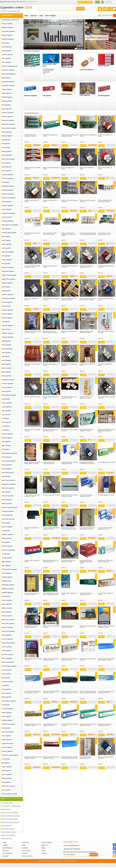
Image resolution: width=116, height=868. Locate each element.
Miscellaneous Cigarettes (9, 484)
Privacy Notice (27, 856)
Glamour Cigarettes (7, 117)
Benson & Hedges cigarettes (10, 66)
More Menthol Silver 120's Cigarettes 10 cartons (86, 430)
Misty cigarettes (6, 291)
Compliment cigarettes (8, 380)
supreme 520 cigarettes (8, 643)
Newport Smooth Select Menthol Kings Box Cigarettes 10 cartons (88, 692)
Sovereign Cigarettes (8, 221)
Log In (84, 2)
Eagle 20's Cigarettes (8, 252)
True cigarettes (6, 322)
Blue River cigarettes (8, 655)
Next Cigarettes (6, 442)
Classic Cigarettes (7, 89)
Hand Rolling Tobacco (8, 473)
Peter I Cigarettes (7, 171)
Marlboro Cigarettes (7, 28)
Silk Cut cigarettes (7, 774)
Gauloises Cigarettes (8, 113)
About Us (45, 845)
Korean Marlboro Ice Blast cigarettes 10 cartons (31, 627)
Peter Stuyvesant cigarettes (9, 569)
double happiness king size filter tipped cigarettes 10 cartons (33, 463)
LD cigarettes (5, 418)
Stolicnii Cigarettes (7, 465)
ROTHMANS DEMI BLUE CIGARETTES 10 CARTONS (87, 463)
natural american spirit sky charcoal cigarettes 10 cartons (69, 528)
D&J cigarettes (6, 678)
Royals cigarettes (7, 771)
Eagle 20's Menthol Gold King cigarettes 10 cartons (51, 561)
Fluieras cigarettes (7, 403)
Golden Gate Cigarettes (8, 124)
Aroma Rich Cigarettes (8, 70)
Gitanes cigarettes (7, 504)
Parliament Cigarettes (8, 39)
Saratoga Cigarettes (7, 310)
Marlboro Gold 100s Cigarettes (10, 813)
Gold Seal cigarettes (7, 682)
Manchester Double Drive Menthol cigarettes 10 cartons (51, 332)
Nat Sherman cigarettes (8, 298)
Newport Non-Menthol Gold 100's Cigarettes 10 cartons (33, 758)
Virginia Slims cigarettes (8, 213)
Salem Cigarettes (7, 202)
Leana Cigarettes (7, 422)
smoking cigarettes (6, 839)
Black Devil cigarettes (8, 662)
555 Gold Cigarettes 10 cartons (106, 495)
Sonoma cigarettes (7, 314)
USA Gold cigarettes (7, 326)
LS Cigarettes (6, 430)
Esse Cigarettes (6, 105)
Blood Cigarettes (6, 372)
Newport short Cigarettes (8, 835)
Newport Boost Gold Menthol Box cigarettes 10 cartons (70, 135)
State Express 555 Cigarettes (10, 225)
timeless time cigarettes (8, 550)
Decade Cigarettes (7, 616)
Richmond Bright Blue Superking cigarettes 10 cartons (70, 463)
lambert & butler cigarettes (9, 275)
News (43, 848)
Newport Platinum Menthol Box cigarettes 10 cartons (106, 692)
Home (80, 2)
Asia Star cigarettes (7, 639)
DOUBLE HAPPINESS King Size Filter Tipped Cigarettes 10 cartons (106, 431)
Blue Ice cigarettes (7, 658)
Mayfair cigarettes (7, 538)
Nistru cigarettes (6, 446)
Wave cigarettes (6, 329)
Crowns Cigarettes (7, 600)
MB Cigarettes (6, 763)
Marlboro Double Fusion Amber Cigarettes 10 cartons (106, 627)
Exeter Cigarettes (7, 604)
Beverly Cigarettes (7, 368)
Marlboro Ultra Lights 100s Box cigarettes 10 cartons (69, 659)
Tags (43, 851)
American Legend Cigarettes (10, 507)
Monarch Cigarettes (7, 627)
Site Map (25, 853)
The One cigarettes (7, 747)
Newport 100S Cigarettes (8, 829)
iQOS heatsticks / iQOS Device (10, 20)
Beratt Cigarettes (6, 364)
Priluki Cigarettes (7, 457)
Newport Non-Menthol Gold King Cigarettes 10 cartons (33, 725)
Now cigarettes (6, 542)
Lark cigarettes (6, 531)
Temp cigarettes (6, 476)
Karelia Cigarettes (7, 132)
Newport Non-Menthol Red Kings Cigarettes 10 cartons (51, 758)
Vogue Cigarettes (7, 209)
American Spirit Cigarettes (9, 233)
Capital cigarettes (7, 376)
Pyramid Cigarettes (7, 302)
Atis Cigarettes (6, 356)
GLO (44, 73)
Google (44, 853)
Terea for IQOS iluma (48, 71)
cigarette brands (16, 806)
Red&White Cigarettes (8, 186)
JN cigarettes (5, 685)
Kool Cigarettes (6, 147)
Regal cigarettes (6, 341)
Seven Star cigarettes (8, 732)
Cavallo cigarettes (7, 670)
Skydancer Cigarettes (8, 589)
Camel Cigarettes (7, 51)
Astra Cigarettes (6, 353)
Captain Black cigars (7, 744)
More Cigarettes (6, 163)
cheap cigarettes (6, 806)
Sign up (90, 2)
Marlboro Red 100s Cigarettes (9, 819)
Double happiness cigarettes (10, 794)
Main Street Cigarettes (8, 620)
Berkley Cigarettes (7, 608)
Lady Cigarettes (6, 415)
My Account (26, 851)
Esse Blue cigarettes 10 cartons (33, 397)
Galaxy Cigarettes (7, 407)
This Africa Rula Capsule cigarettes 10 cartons (86, 397)
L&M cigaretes (6, 43)
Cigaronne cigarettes (8, 337)
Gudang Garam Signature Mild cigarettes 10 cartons (51, 430)
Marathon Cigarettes (7, 535)
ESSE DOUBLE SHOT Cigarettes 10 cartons (86, 758)
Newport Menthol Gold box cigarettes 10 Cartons (105, 725)
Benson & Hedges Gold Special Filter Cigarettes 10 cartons (88, 299)
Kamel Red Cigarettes (8, 271)
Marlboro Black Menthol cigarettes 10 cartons (67, 627)
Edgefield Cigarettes (7, 593)
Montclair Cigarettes (7, 295)
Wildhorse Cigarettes (8, 333)
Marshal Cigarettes (7, 438)
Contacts (25, 843)
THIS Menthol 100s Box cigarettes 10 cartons (86, 594)
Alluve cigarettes (6, 736)
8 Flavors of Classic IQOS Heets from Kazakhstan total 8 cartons (88, 234)
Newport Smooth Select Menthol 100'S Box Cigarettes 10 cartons (70, 692)
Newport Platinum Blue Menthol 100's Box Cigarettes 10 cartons (69, 758)
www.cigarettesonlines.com (56, 861)
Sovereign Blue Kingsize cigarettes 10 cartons (86, 496)
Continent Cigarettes (7, 384)
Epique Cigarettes (7, 101)
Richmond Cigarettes (8, 190)
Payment (25, 848)
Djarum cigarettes (7, 109)
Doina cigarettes (6, 391)
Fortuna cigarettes (7, 260)
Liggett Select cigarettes (8, 279)
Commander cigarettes (8, 519)
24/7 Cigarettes (6, 790)
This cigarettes (6, 554)
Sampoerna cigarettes (8, 120)
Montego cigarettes (7, 577)
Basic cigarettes (6, 237)
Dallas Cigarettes (7, 93)
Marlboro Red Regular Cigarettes (10, 822)
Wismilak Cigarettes (7, 136)
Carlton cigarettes (7, 244)
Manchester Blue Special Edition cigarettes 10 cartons (33, 332)
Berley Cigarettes (7, 612)
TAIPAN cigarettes (7, 740)
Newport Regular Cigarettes (9, 832)
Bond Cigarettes (6, 78)
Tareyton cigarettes (7, 318)
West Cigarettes (6, 58)
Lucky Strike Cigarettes (8, 31)
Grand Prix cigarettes (8, 267)
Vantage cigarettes (7, 558)
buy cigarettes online (7, 803)
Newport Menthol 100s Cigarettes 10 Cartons (30, 135)
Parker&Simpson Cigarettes (10, 453)
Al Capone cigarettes (8, 709)
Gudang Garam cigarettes (9, 128)
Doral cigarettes (6, 248)
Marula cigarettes (7, 693)
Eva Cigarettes (6, 399)
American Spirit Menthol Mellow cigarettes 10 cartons (51, 528)
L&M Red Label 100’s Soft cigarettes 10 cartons (86, 266)
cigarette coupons (6, 809)
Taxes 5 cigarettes (7, 647)
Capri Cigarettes (6, 240)
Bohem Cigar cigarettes (8, 480)
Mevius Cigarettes (7, 155)
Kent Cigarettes (6, 140)
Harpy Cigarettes (6, 411)
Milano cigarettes (7, 697)
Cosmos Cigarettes (7, 387)
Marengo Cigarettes (7, 434)
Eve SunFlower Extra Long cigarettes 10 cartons (68, 561)
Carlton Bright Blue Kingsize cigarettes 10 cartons (105, 528)
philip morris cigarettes (8, 488)
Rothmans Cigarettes (8, 194)
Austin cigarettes (6, 716)
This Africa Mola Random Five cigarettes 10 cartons (69, 397)
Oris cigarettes (6, 705)
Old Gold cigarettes (7, 546)
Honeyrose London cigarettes (10, 755)
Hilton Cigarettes (6, 62)
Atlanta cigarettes (7, 651)
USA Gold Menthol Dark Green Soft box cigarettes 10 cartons (51, 594)
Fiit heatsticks (46, 72)
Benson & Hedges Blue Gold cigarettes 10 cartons (69, 299)
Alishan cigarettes (7, 713)
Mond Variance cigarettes (9, 701)
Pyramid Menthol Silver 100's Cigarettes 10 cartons (105, 561)
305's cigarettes (6, 565)
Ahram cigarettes (7, 345)
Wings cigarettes (6, 562)
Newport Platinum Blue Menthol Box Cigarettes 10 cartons (106, 659)
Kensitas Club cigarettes (9, 724)
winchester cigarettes (8, 496)
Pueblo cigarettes (7, 573)
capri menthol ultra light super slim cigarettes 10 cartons (87, 528)
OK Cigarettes (6, 449)
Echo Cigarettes (6, 596)
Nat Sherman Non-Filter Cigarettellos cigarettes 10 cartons (86, 562)
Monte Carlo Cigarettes (8, 159)
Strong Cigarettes (7, 469)
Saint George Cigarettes (9, 461)
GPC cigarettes (6, 264)
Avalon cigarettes (7, 360)
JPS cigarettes (6, 759)
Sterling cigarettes (7, 778)
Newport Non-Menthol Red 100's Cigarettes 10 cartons (51, 692)
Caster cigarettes (7, 674)
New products (8, 848)
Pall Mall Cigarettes (7, 55)
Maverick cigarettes (7, 283)
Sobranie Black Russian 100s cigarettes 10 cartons (32, 496)
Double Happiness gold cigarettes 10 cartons (49, 463)
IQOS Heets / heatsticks (49, 69)
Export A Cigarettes (7, 527)
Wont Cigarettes (6, 229)
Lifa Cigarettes (6, 426)
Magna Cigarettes (7, 151)
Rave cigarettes (6, 306)
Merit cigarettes (6, 287)
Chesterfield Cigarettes (8, 86)
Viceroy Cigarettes (7, 217)
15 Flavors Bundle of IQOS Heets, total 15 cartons (50, 234)
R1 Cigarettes (6, 182)
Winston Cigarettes (7, 35)
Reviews (5, 856)
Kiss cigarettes (6, 144)
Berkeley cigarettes (7, 720)
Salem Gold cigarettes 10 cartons (107, 462)
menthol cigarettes (6, 826)
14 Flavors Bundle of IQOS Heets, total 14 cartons (105, 201)
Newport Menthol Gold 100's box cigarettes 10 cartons (88, 725)
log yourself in (31, 2)
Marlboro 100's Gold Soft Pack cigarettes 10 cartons (51, 659)
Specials (6, 851)
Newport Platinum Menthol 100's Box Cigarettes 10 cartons (33, 692)
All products (7, 853)
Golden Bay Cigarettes (8, 585)
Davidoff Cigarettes (7, 97)
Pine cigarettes (6, 728)
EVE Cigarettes (6, 256)
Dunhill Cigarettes (7, 47)
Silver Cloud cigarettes (8, 631)
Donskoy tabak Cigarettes (9, 395)
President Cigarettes (7, 175)
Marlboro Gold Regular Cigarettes (10, 816)
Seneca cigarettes (7, 500)
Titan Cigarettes (6, 492)
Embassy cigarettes (7, 751)
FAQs (24, 845)
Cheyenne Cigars (7, 581)
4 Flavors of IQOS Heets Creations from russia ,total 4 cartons (69, 234)
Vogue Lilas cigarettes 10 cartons (52, 495)
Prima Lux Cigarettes (8, 178)
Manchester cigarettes (8, 82)
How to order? (47, 843)
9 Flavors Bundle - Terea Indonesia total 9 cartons (104, 234)
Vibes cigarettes (6, 782)
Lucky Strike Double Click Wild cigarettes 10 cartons (32, 266)
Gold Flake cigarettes (8, 511)
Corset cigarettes (7, 689)
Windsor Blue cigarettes (8, 786)
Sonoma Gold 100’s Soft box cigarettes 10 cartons (32, 594)
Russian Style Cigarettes (9, 198)
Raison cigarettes (7, 635)
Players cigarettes (7, 767)
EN (97, 2)
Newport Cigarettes (7, 24)
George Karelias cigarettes (9, 666)
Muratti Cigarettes (7, 167)
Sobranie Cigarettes (7, 206)
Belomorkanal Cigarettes (9, 74)
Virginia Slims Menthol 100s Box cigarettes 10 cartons (70, 496)
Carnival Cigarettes (7, 515)
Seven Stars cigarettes (8, 624)
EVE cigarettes (6, 523)
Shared (5, 845)
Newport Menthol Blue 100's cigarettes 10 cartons (50, 725)
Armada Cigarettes (7, 349)
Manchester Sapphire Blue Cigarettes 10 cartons (87, 332)
